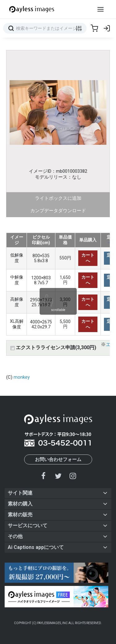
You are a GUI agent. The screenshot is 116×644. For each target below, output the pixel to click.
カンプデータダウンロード (58, 211)
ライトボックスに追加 (58, 198)
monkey (22, 377)
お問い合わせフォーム (58, 459)
